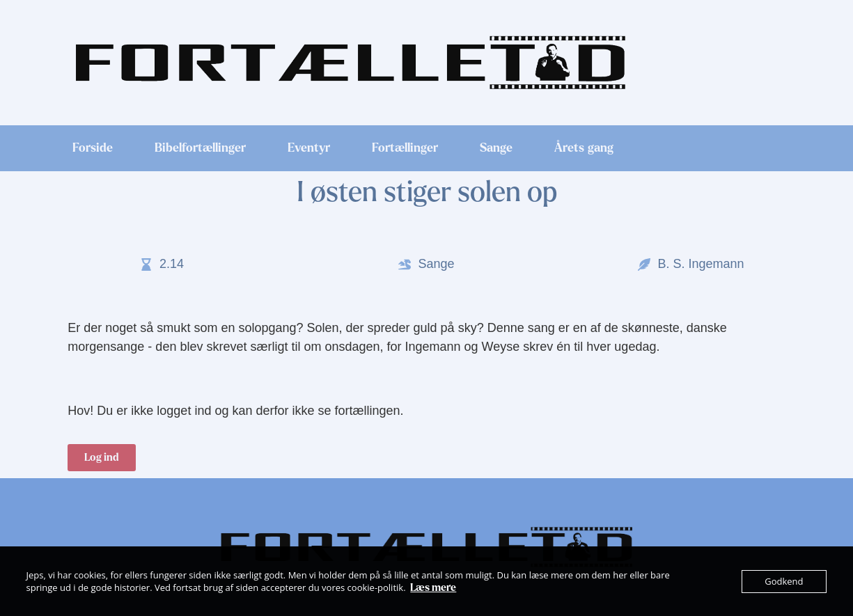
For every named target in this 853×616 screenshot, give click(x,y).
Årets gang (584, 148)
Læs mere (433, 587)
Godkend (784, 581)
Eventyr (309, 148)
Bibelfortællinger (200, 148)
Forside (93, 148)
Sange (496, 148)
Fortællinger (405, 148)
